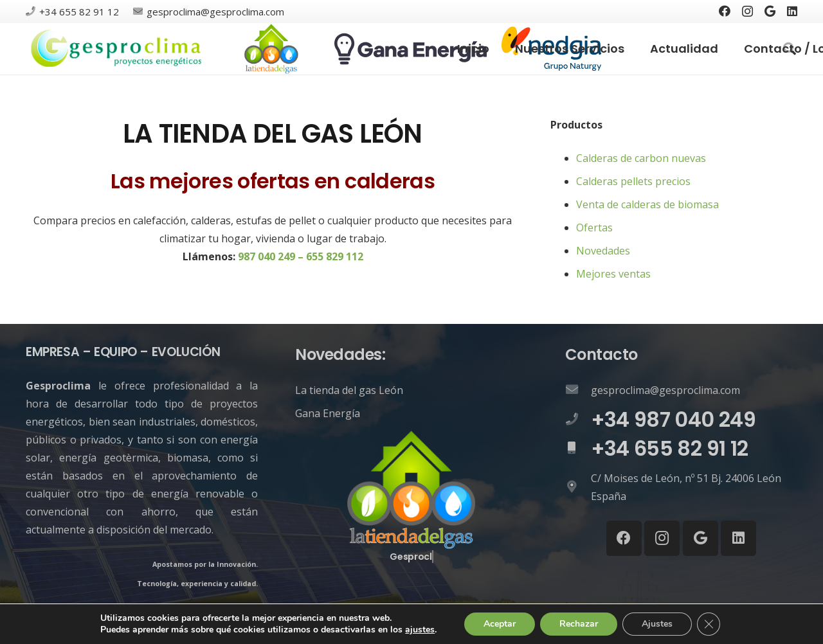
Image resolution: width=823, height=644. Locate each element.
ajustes (420, 630)
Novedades (603, 251)
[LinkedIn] (792, 11)
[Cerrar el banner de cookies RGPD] (709, 624)
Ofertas (594, 228)
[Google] (770, 11)
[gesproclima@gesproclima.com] (578, 390)
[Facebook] (725, 11)
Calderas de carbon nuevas (641, 158)
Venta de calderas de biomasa (647, 204)
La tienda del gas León (349, 390)
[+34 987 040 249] (578, 420)
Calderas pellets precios (633, 181)
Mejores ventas (613, 274)
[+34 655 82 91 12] (578, 449)
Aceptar (500, 624)
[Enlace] (117, 49)
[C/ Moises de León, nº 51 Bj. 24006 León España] (578, 487)
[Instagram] (747, 12)
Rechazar (579, 624)
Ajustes (657, 624)
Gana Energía (328, 413)
